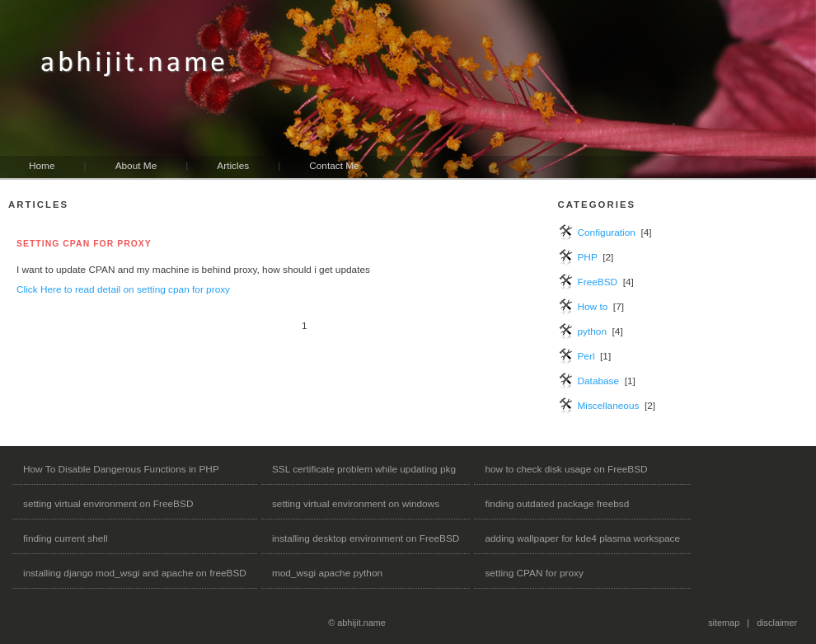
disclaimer (777, 623)
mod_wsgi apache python (327, 573)
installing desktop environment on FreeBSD (366, 538)
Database (598, 381)
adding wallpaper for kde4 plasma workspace (582, 538)
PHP (587, 257)
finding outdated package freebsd (557, 504)
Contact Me (334, 166)
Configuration (606, 233)
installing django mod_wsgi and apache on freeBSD (135, 573)
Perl (586, 356)
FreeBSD (597, 282)
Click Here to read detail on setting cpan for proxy (123, 289)
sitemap (724, 623)
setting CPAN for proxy (534, 573)
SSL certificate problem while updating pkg (364, 469)
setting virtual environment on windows (356, 504)
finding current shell (66, 538)
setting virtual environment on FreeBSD (108, 504)
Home (42, 166)
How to (592, 307)
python (592, 331)
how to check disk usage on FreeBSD (566, 469)
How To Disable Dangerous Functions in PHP (121, 469)
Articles (233, 166)
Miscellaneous (608, 406)
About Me (136, 166)
